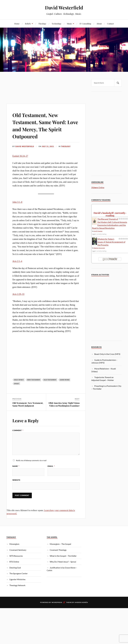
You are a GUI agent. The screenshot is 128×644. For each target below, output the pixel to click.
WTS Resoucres (16, 556)
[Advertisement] (46, 83)
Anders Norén (81, 602)
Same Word (65, 380)
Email (51, 466)
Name (16, 466)
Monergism (14, 544)
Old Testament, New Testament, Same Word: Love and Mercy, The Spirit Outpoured (42, 125)
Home (17, 24)
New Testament (34, 380)
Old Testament (50, 380)
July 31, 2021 (48, 146)
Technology (57, 24)
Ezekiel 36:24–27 (20, 156)
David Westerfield (64, 7)
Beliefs (28, 24)
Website (16, 480)
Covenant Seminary (18, 550)
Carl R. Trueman (98, 231)
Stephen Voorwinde (99, 248)
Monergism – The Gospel (60, 544)
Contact (110, 24)
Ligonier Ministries (17, 579)
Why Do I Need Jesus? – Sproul (63, 562)
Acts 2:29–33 (18, 294)
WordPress (57, 602)
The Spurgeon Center (19, 574)
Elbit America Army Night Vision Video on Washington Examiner (64, 404)
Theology (42, 24)
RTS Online (14, 562)
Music (69, 24)
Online (98, 187)
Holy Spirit (19, 380)
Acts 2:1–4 (17, 261)
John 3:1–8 (17, 202)
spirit (17, 384)
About (99, 24)
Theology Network (17, 585)
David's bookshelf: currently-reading (110, 214)
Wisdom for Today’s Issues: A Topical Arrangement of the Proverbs (111, 242)
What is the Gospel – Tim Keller (63, 556)
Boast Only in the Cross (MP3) (107, 354)
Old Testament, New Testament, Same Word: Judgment (28, 404)
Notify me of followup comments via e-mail (31, 460)
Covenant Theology (58, 550)
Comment (18, 430)
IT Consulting (85, 24)
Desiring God (15, 568)
